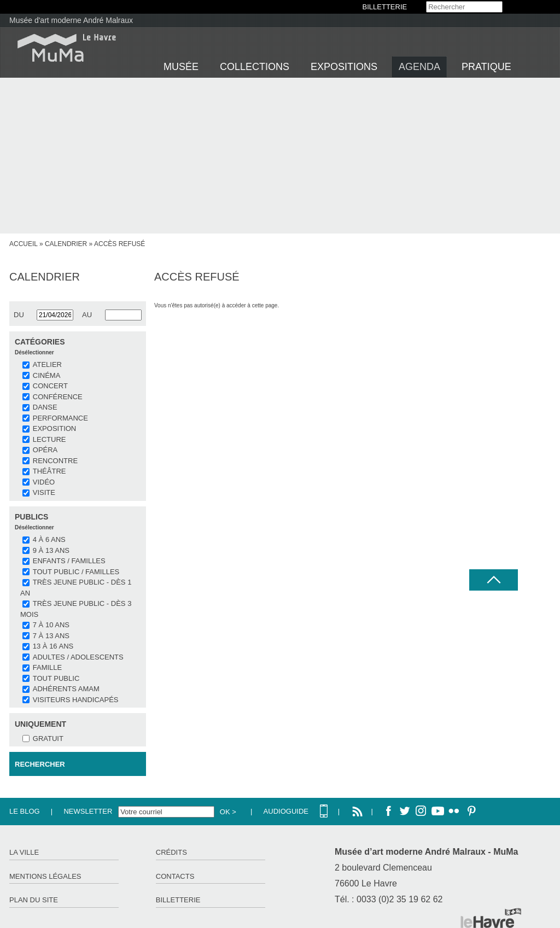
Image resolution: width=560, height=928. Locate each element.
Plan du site (34, 900)
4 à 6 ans (49, 539)
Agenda (419, 67)
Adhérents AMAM (66, 689)
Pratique (486, 67)
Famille (47, 667)
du (19, 315)
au (87, 315)
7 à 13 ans (51, 636)
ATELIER (47, 364)
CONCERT (50, 386)
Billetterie (178, 900)
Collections (255, 67)
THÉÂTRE (49, 471)
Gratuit (48, 739)
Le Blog (25, 811)
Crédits (171, 852)
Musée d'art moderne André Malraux (71, 20)
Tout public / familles (76, 572)
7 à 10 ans (51, 625)
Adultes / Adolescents (78, 657)
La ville (24, 852)
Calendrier (66, 244)
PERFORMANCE (60, 418)
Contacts (175, 876)
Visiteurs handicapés (76, 700)
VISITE (44, 492)
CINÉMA (47, 375)
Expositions (344, 67)
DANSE (45, 407)
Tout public (56, 678)
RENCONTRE (55, 461)
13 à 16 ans (53, 646)
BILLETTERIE (385, 7)
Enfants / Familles (69, 561)
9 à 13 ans (51, 550)
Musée (181, 67)
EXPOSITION (54, 428)
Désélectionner (34, 352)
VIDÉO (44, 482)
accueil (24, 244)
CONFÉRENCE (58, 397)
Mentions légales (45, 876)
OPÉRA (45, 450)
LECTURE (49, 439)
